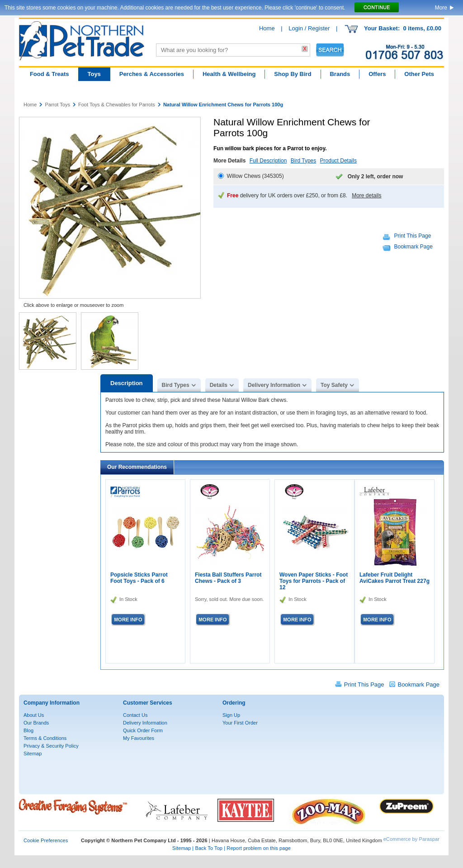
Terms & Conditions (45, 738)
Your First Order (240, 723)
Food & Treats (50, 74)
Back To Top (209, 848)
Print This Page (413, 236)
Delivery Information (274, 385)
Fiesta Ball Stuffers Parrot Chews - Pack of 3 (228, 578)
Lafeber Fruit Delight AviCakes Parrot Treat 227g (394, 578)
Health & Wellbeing (229, 74)
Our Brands (36, 723)
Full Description (268, 161)
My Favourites (139, 738)
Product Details (338, 161)
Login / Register (309, 28)
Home (267, 28)
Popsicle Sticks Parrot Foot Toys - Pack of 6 (139, 578)
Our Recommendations (137, 467)
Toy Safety (334, 385)
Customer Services (148, 703)
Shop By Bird (293, 74)
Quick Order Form (143, 730)
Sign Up (231, 715)
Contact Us (135, 715)
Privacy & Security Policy (51, 746)
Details (219, 385)
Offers (377, 74)
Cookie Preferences (46, 840)
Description (127, 383)
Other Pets (419, 74)
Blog (28, 730)
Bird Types (303, 161)
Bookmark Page (413, 247)
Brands (340, 74)
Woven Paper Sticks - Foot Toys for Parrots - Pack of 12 (314, 581)
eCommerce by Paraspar (411, 839)
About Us (34, 715)
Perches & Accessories (152, 74)
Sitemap (33, 754)
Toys (94, 74)
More (441, 8)
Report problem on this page (259, 848)
